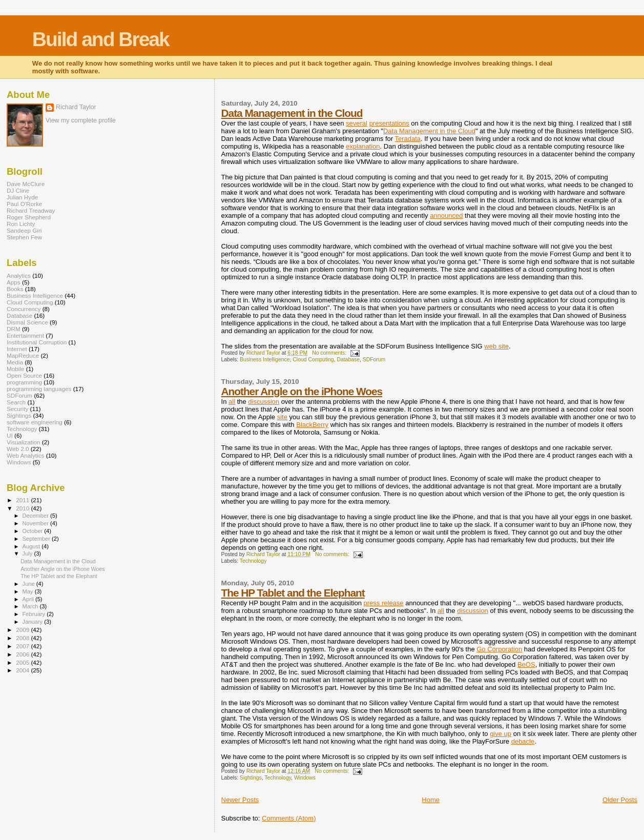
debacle (523, 741)
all (232, 402)
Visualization (24, 442)
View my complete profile (81, 120)
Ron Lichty (21, 224)
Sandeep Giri (24, 230)
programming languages (39, 389)
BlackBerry (312, 425)
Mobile (16, 369)
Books (15, 289)
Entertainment (25, 335)
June (29, 584)
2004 (23, 670)
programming (24, 382)
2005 (23, 662)
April (29, 599)
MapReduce (23, 355)
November (36, 523)
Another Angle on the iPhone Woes (302, 391)
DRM (14, 329)
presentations (389, 123)
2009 (23, 630)
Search (16, 402)
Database (348, 360)
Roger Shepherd (29, 217)
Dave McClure (26, 184)
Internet (17, 349)
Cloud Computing (313, 360)
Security (17, 409)
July (28, 554)
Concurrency (24, 309)
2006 (23, 654)
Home (431, 800)
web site (496, 346)
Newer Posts (240, 800)
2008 (23, 638)
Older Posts (620, 800)
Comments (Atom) (289, 818)
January (34, 622)
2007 (23, 646)
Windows (305, 778)
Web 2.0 (18, 449)
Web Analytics (25, 455)
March (31, 606)
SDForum (374, 360)
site (282, 417)
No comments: (330, 353)
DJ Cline (18, 190)
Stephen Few (24, 237)
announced (446, 216)
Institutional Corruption (37, 342)
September (37, 539)
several (357, 123)
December (36, 516)
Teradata (408, 139)
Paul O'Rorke (24, 204)
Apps (14, 282)
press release (384, 603)
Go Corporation (499, 649)
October (34, 531)
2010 (23, 508)
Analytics (19, 275)
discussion (264, 402)
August (32, 546)
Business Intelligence (265, 360)
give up (501, 734)
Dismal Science (27, 322)
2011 (23, 500)
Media (15, 362)
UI (10, 435)
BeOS (526, 664)
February (35, 614)
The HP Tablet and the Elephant (293, 593)
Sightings (251, 778)
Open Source (24, 375)
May (29, 591)
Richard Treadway (31, 210)
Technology (253, 561)
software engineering (35, 422)
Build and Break (101, 39)
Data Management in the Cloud (292, 113)
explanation (363, 146)
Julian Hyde (22, 197)
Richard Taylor (76, 107)
